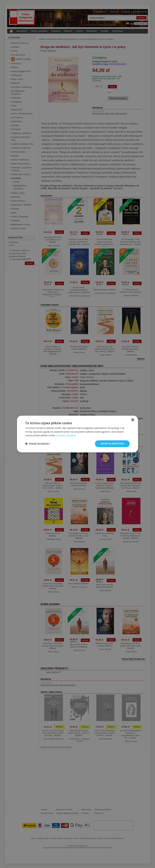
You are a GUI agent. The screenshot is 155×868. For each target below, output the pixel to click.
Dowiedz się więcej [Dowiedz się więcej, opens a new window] (66, 435)
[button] (38, 444)
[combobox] (133, 420)
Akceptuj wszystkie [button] (112, 444)
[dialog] (77, 434)
